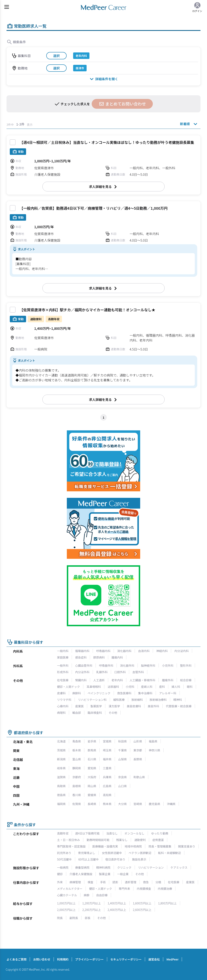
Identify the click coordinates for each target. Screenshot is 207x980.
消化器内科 (124, 651)
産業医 (79, 706)
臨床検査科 (95, 713)
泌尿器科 (113, 687)
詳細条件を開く (103, 79)
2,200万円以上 (92, 910)
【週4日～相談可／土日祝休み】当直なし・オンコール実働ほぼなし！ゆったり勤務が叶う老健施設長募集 (107, 142)
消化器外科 (127, 665)
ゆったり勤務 (160, 833)
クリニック (124, 867)
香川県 (77, 795)
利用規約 (63, 959)
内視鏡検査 (144, 889)
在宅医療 (63, 680)
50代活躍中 (64, 859)
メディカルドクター (70, 889)
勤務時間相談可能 (98, 840)
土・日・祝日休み (68, 840)
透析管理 (131, 882)
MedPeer (172, 959)
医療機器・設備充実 (105, 846)
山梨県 (122, 759)
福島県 (153, 741)
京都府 (77, 777)
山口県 (122, 786)
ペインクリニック (99, 693)
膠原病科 (99, 657)
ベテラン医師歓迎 (140, 853)
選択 (56, 56)
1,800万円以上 (167, 903)
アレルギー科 (168, 693)
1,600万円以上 (142, 903)
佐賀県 (77, 804)
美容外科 (153, 706)
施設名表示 (139, 859)
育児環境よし (87, 853)
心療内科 (63, 706)
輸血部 (77, 713)
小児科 (130, 687)
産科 (162, 687)
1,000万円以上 (66, 903)
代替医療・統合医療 (179, 706)
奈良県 (122, 777)
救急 (146, 882)
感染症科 (81, 657)
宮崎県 (138, 804)
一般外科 (63, 665)
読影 (115, 882)
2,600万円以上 (142, 910)
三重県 (107, 768)
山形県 (138, 741)
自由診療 (102, 895)
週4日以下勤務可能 (87, 833)
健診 (60, 874)
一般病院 (63, 867)
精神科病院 (103, 867)
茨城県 (61, 750)
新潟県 (61, 759)
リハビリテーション (151, 867)
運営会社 (154, 959)
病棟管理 (75, 882)
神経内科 (162, 651)
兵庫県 (107, 777)
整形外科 (186, 665)
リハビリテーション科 (92, 700)
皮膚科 (61, 693)
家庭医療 (63, 657)
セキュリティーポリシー (126, 959)
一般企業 (123, 874)
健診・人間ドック (68, 687)
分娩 (158, 882)
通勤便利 (140, 840)
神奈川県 (154, 750)
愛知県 (92, 768)
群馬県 (92, 750)
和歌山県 (139, 777)
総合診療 (186, 680)
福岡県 (61, 804)
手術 (103, 882)
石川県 (92, 759)
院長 (60, 918)
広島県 (107, 786)
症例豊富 (158, 840)
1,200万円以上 (92, 903)
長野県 (138, 759)
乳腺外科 (102, 672)
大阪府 (92, 777)
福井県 (107, 759)
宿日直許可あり (115, 859)
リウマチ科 (64, 700)
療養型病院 (82, 867)
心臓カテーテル (67, 895)
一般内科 (63, 651)
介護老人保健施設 (81, 874)
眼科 (190, 687)
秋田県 (122, 741)
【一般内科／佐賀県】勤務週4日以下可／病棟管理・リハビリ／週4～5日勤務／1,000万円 (94, 208)
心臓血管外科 (84, 665)
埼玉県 (107, 750)
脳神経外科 (148, 665)
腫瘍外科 (168, 680)
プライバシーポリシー (89, 959)
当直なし (112, 833)
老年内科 (117, 680)
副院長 (74, 918)
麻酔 (87, 895)
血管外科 (138, 672)
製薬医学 (96, 706)
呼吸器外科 (106, 665)
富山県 (77, 759)
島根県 (77, 786)
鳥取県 (61, 786)
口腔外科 (120, 672)
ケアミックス (179, 867)
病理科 (61, 713)
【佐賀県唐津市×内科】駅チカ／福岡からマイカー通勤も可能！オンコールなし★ (87, 310)
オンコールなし (134, 833)
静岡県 (77, 768)
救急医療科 (124, 693)
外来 (60, 882)
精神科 (178, 700)
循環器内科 (82, 651)
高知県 (107, 795)
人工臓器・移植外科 (142, 680)
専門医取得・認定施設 (71, 846)
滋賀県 (61, 777)
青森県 (77, 741)
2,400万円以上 (117, 910)
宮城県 (107, 741)
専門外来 (124, 889)
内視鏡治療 (165, 889)
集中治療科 (145, 693)
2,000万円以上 (66, 910)
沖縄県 (171, 804)
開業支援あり (187, 846)
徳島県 (61, 795)
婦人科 (176, 687)
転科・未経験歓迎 (170, 853)
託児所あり (64, 853)
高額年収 (63, 833)
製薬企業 (105, 874)
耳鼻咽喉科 (94, 687)
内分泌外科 (82, 672)
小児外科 (168, 665)
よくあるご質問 (17, 959)
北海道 (61, 741)
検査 (90, 882)
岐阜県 (61, 768)
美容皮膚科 (134, 706)
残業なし (122, 840)
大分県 (122, 804)
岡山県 (92, 786)
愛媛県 (92, 795)
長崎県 (92, 804)
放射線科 (137, 700)
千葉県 (122, 750)
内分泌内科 (182, 651)
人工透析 (99, 680)
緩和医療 (119, 700)
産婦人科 (147, 687)
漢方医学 (114, 706)
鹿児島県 (154, 804)
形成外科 (63, 672)
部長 (88, 918)
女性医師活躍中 (112, 853)
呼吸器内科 (103, 651)
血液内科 (144, 651)
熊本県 (107, 804)
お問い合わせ (42, 959)
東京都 (138, 750)
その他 (113, 713)
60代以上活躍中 (89, 859)
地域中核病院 (133, 846)
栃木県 (77, 750)
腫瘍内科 (117, 657)
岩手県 (92, 741)
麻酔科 (77, 693)
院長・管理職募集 (160, 846)
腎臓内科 (81, 680)
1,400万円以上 (117, 903)
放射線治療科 (158, 700)
